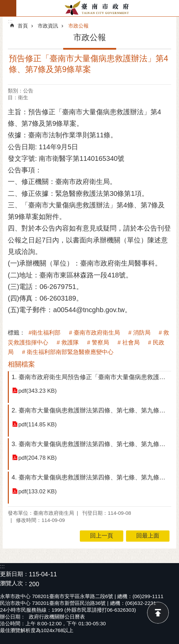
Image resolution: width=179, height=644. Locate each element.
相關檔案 (21, 364)
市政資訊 (48, 26)
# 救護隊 (68, 343)
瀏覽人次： (14, 584)
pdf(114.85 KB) (38, 425)
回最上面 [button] (148, 536)
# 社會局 (129, 343)
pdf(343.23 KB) (38, 391)
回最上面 (158, 613)
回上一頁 (102, 536)
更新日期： (14, 574)
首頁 (23, 26)
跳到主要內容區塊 (4, 4)
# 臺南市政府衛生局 (94, 333)
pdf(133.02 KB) (38, 492)
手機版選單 (8, 8)
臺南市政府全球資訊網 (98, 8)
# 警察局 (98, 343)
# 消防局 (139, 333)
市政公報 (78, 26)
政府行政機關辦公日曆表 (57, 617)
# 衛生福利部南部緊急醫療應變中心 (68, 352)
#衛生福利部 (44, 333)
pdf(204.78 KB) (38, 458)
